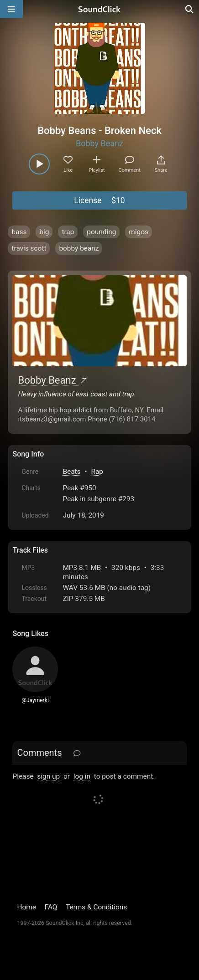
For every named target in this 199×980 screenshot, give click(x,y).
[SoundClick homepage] (99, 9)
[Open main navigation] (11, 9)
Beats (71, 472)
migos (139, 232)
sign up (48, 776)
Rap (97, 472)
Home (26, 907)
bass (19, 232)
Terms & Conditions (96, 907)
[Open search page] (190, 9)
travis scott (29, 248)
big (44, 232)
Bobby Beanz (99, 143)
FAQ (51, 907)
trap (68, 232)
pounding (101, 232)
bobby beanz (79, 248)
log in (82, 776)
